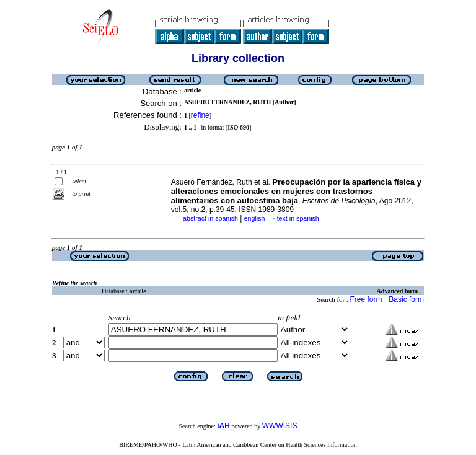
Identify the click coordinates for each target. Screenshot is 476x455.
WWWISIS (280, 426)
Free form (366, 299)
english (255, 218)
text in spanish (298, 218)
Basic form (406, 299)
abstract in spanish (210, 218)
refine (200, 115)
